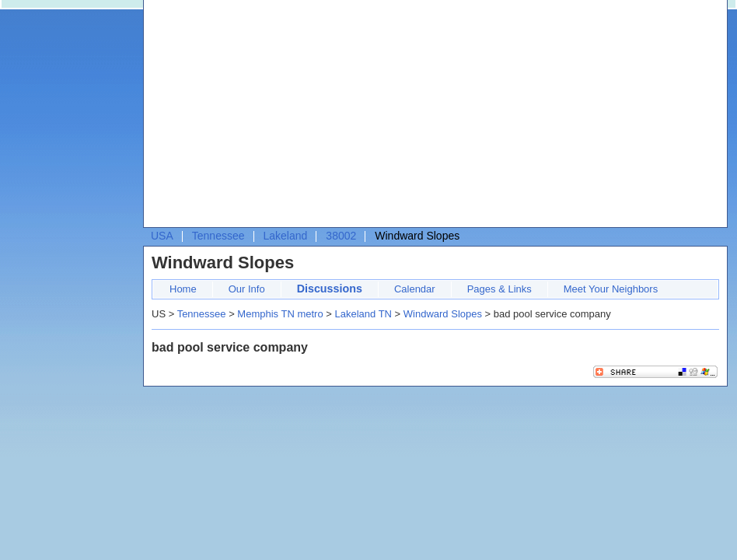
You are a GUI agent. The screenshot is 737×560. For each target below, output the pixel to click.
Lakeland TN (363, 314)
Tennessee (218, 236)
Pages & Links (499, 289)
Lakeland (286, 236)
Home (183, 289)
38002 (341, 236)
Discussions (330, 289)
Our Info (247, 289)
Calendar (415, 289)
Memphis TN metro (280, 314)
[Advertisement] (373, 117)
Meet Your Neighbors (611, 289)
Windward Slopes (443, 314)
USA (162, 236)
